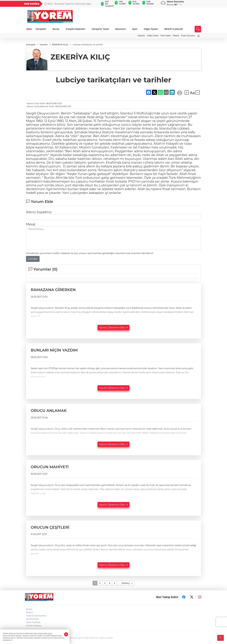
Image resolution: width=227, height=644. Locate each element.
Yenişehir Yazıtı (100, 29)
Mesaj (31, 224)
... (119, 583)
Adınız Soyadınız (39, 212)
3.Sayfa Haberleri (75, 29)
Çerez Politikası (33, 622)
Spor (135, 29)
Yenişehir (41, 29)
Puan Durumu (188, 36)
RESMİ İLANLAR (173, 29)
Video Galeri (153, 36)
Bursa (56, 29)
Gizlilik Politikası (34, 626)
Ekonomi (121, 29)
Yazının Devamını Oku (113, 327)
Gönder (33, 259)
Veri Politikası (32, 619)
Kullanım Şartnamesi (36, 616)
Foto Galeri (166, 36)
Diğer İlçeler (151, 29)
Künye (29, 609)
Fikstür (176, 36)
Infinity (126, 583)
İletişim (30, 613)
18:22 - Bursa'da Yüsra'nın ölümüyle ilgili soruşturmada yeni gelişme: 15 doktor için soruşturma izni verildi (68, 4)
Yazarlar (141, 36)
